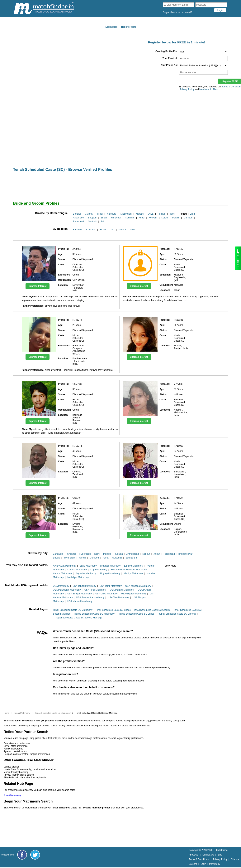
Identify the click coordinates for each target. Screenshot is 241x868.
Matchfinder (222, 850)
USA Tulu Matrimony (118, 597)
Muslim (122, 230)
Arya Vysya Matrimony (64, 566)
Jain (112, 230)
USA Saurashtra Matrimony (90, 597)
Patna (105, 558)
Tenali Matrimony (12, 795)
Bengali (77, 214)
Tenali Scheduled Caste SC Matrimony (73, 610)
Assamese (78, 218)
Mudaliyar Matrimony (78, 577)
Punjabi (162, 214)
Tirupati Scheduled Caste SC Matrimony (94, 614)
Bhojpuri (92, 218)
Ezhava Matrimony (134, 566)
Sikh (132, 230)
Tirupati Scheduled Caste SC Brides (136, 614)
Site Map (236, 859)
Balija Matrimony (88, 566)
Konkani (153, 218)
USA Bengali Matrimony (80, 594)
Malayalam (126, 214)
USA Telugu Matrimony (84, 586)
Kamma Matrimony (77, 570)
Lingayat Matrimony (110, 573)
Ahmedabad (132, 554)
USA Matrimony (61, 586)
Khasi (142, 218)
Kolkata (119, 554)
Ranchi (83, 558)
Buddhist (77, 230)
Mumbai (107, 554)
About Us (193, 855)
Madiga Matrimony (133, 573)
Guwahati (117, 558)
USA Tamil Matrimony (111, 586)
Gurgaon (94, 558)
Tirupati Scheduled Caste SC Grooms (177, 614)
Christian (91, 230)
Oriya (151, 214)
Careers (193, 864)
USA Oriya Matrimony (106, 594)
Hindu (103, 230)
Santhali (92, 222)
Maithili (176, 218)
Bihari (104, 218)
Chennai (71, 554)
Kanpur (146, 554)
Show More (170, 566)
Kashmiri (130, 218)
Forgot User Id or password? (177, 12)
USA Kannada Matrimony (138, 586)
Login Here (111, 27)
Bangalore (58, 554)
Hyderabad (85, 554)
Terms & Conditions (199, 859)
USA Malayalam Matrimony (67, 590)
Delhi (97, 554)
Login (203, 864)
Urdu (192, 214)
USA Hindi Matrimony (95, 590)
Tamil (172, 214)
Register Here (129, 27)
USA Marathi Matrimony (122, 590)
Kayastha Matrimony (86, 573)
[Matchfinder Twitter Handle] (35, 855)
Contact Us (208, 855)
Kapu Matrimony (99, 570)
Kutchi (165, 218)
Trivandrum (69, 558)
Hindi (100, 214)
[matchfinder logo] (44, 8)
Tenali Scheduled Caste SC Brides (113, 610)
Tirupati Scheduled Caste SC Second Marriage (78, 618)
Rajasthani (78, 222)
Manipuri (188, 218)
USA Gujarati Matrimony (134, 594)
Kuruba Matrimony (62, 573)
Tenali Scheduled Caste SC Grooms (152, 610)
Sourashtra (131, 558)
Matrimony (215, 864)
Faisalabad (169, 554)
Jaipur (157, 554)
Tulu (103, 222)
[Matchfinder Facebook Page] (22, 855)
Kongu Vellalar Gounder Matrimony (129, 570)
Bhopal (57, 558)
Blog (220, 855)
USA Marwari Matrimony (80, 601)
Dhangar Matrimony (110, 566)
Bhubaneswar (185, 554)
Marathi (140, 214)
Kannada (111, 214)
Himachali (116, 218)
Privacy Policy (220, 859)
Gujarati (89, 214)
